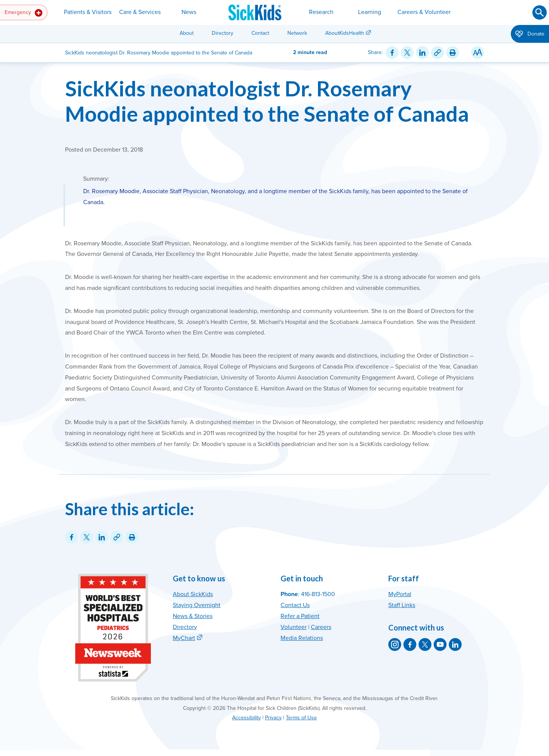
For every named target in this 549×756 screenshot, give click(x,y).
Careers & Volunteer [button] (424, 12)
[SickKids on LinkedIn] (455, 644)
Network (297, 33)
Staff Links (402, 605)
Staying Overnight (197, 605)
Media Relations (302, 638)
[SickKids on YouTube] (440, 644)
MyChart (184, 638)
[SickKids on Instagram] (395, 644)
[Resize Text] (478, 53)
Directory (223, 33)
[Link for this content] (437, 53)
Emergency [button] (23, 13)
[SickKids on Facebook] (410, 644)
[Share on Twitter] (407, 53)
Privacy (273, 718)
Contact (260, 33)
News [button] (189, 12)
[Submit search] (540, 12)
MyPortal (400, 594)
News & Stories (193, 616)
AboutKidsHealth (345, 33)
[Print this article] (453, 53)
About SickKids (193, 594)
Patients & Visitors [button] (88, 12)
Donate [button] (530, 34)
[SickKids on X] (425, 644)
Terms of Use (301, 718)
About (187, 33)
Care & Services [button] (140, 12)
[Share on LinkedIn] (422, 53)
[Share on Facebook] (392, 53)
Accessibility (247, 718)
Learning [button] (370, 12)
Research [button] (321, 12)
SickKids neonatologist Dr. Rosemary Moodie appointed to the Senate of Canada (267, 101)
